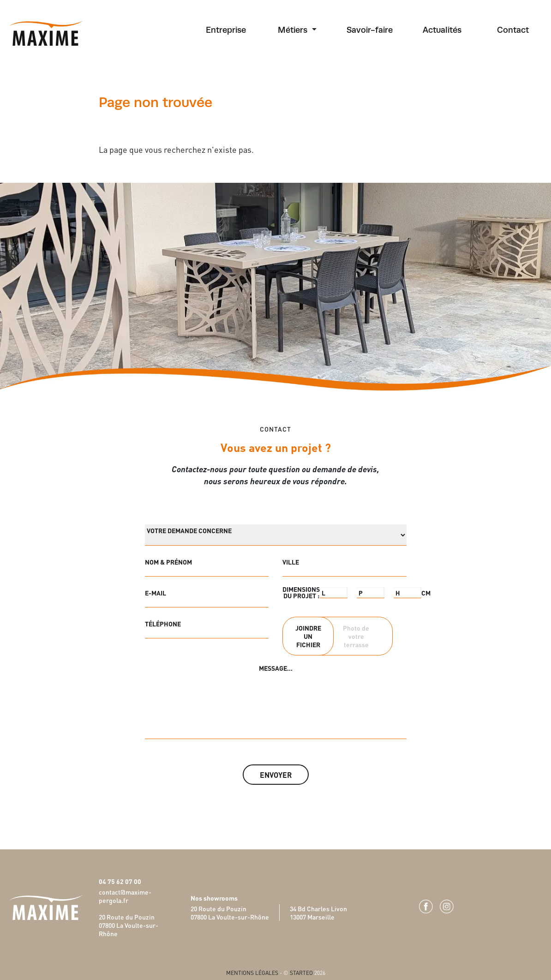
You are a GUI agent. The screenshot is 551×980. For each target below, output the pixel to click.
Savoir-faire (370, 30)
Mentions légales (252, 972)
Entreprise (226, 30)
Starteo (301, 972)
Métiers (294, 30)
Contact (513, 30)
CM (426, 593)
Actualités (442, 30)
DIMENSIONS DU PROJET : (301, 592)
